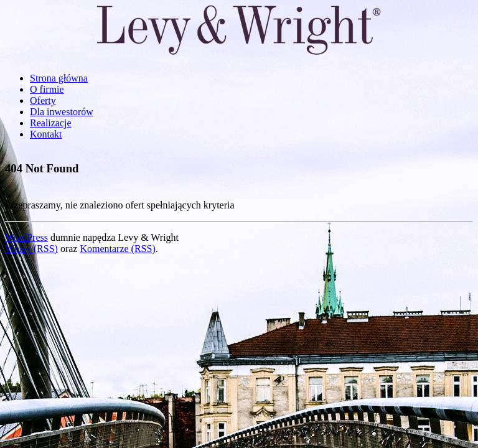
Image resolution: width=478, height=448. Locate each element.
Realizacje (51, 123)
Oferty (43, 100)
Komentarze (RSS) (117, 249)
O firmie (47, 89)
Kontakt (46, 134)
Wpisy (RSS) (31, 249)
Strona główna (59, 78)
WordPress (26, 237)
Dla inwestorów (62, 112)
